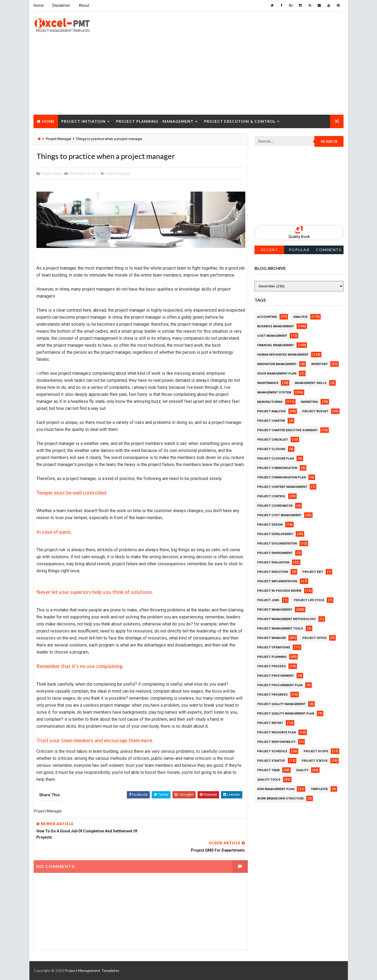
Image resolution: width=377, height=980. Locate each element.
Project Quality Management (282, 704)
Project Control (272, 496)
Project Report (270, 723)
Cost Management (272, 336)
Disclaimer (61, 5)
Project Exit (313, 572)
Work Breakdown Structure (281, 798)
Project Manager (118, 173)
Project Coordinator (275, 506)
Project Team (269, 770)
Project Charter (271, 421)
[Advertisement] (189, 77)
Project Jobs (269, 600)
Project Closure (56, 135)
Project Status (315, 760)
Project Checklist (273, 439)
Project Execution (273, 572)
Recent (269, 249)
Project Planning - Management (155, 121)
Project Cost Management (280, 515)
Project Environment (275, 553)
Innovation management (277, 364)
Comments (329, 249)
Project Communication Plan (282, 477)
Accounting (267, 317)
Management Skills (311, 383)
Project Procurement (276, 676)
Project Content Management (282, 487)
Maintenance (268, 383)
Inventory (320, 364)
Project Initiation (83, 121)
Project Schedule (272, 751)
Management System (274, 392)
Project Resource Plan (277, 732)
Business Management (276, 326)
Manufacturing (270, 402)
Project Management (275, 609)
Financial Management (276, 345)
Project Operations (274, 647)
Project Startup (271, 760)
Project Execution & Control (240, 121)
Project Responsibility (277, 742)
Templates (320, 789)
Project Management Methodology (287, 619)
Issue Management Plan (277, 373)
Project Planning (272, 657)
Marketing (310, 402)
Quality (303, 770)
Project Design (270, 524)
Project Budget (316, 411)
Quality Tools (269, 779)
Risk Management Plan (276, 789)
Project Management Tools (280, 628)
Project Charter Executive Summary (288, 430)
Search (329, 141)
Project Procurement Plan (280, 685)
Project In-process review (280, 591)
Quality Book (299, 237)
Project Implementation (277, 581)
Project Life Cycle (309, 600)
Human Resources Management (283, 354)
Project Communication (277, 468)
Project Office (315, 638)
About (84, 5)
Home (39, 5)
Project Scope (316, 751)
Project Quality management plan (286, 713)
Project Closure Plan (276, 458)
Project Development (275, 534)
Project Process (272, 666)
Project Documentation (277, 543)
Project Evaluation (274, 562)
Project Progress (273, 694)
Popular (299, 249)
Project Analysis (272, 411)
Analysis (301, 317)
